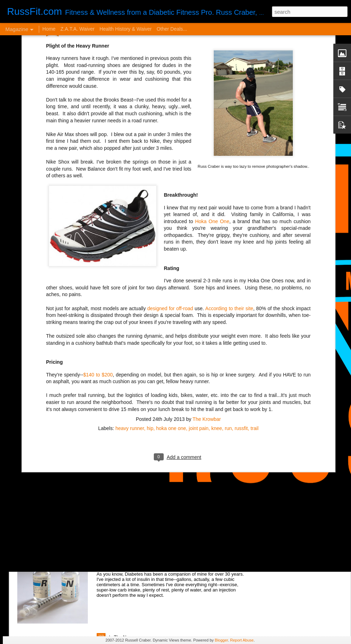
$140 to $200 (98, 278)
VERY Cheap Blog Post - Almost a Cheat (81, 525)
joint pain (199, 332)
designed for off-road (170, 212)
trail (255, 332)
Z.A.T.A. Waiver (77, 29)
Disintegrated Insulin (135, 556)
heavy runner (130, 332)
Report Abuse (242, 640)
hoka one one (171, 332)
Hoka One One (212, 125)
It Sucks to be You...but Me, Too (149, 445)
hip (150, 332)
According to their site (229, 212)
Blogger (221, 640)
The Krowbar (207, 323)
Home (49, 29)
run (228, 332)
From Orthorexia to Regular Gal (69, 407)
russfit (241, 332)
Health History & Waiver (126, 29)
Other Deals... (172, 29)
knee (217, 332)
